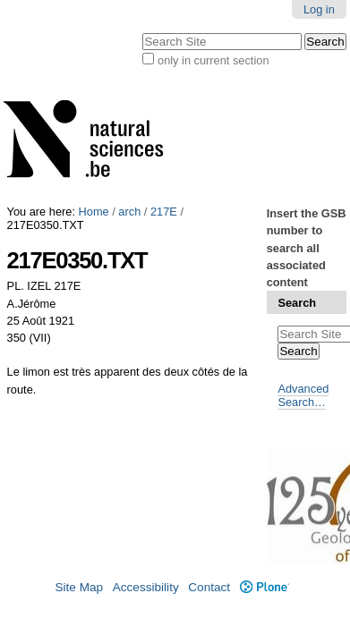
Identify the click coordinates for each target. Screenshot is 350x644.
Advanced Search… (303, 395)
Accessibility (146, 587)
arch (129, 212)
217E (164, 212)
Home (94, 212)
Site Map (79, 587)
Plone (265, 587)
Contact (209, 587)
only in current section (213, 60)
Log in (319, 9)
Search (297, 303)
